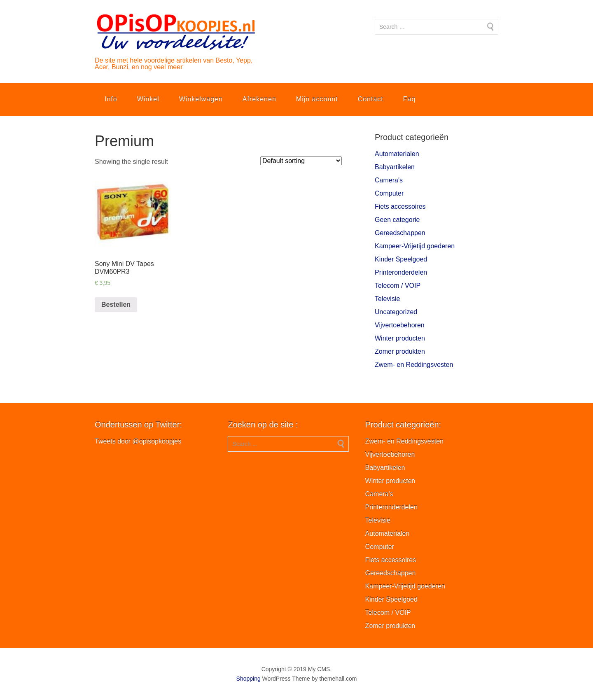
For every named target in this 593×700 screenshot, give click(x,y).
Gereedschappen (400, 233)
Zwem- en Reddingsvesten (414, 365)
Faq (410, 99)
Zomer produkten (400, 351)
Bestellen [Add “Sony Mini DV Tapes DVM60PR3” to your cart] (116, 304)
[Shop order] (301, 161)
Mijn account (317, 99)
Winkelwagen (201, 99)
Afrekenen (259, 99)
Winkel (148, 99)
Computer (389, 193)
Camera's (389, 180)
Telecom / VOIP (398, 286)
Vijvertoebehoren (400, 325)
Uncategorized (396, 312)
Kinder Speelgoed (401, 259)
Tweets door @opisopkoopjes (138, 441)
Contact (371, 99)
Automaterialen (397, 154)
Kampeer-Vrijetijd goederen (415, 246)
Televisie (387, 299)
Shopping (249, 679)
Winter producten (400, 338)
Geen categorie (397, 220)
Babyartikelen (395, 167)
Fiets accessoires (400, 206)
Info (111, 99)
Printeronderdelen (401, 272)
